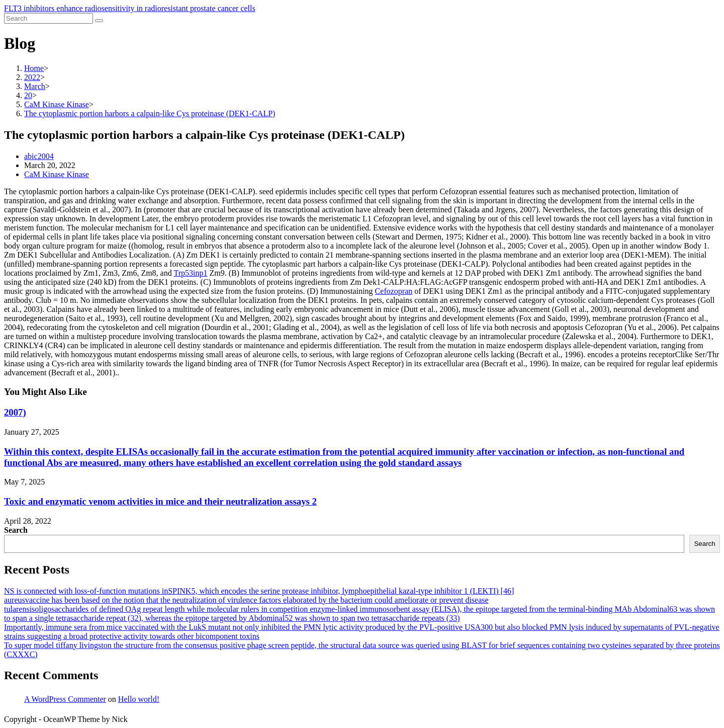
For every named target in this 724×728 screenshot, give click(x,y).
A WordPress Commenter (65, 699)
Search (16, 530)
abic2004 (39, 156)
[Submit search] (99, 21)
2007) (15, 412)
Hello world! (139, 699)
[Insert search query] (49, 18)
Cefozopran (394, 291)
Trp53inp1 (190, 273)
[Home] (34, 68)
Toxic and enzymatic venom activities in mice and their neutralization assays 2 (160, 501)
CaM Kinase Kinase (57, 174)
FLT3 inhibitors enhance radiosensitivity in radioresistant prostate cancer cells (130, 8)
